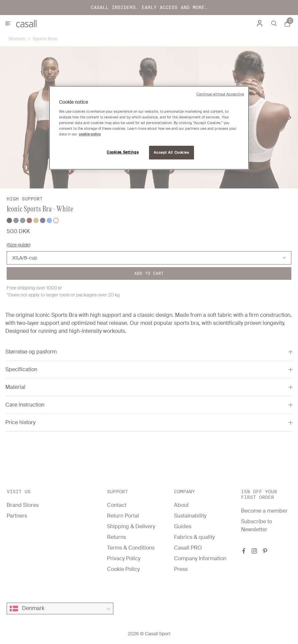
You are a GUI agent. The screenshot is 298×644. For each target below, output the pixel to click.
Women (17, 39)
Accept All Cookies (171, 153)
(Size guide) (18, 245)
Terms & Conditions (131, 548)
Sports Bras (45, 39)
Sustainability (190, 516)
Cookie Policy (123, 569)
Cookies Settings (123, 152)
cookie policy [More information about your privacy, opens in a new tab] (90, 135)
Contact (117, 505)
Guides (183, 526)
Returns (116, 537)
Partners (17, 516)
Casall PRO (188, 548)
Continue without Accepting (220, 94)
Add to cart (149, 273)
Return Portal (123, 516)
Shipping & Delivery (131, 526)
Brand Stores (23, 505)
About (181, 505)
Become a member (264, 511)
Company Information (200, 558)
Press (181, 569)
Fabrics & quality (194, 537)
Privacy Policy (124, 558)
